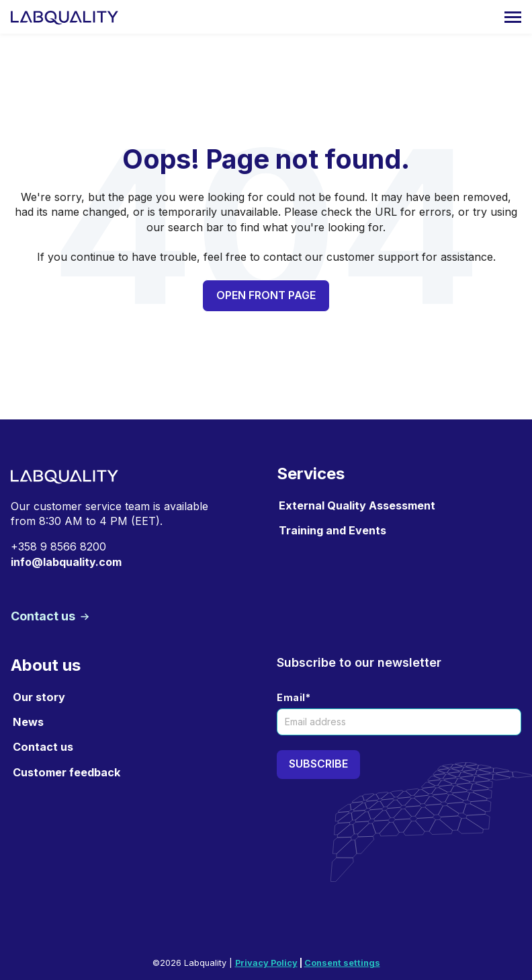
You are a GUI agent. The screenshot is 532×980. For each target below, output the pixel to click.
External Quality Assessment (357, 505)
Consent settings (342, 963)
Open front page (266, 295)
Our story (39, 697)
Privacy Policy (266, 963)
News (28, 722)
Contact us (44, 616)
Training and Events (332, 530)
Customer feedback (66, 772)
